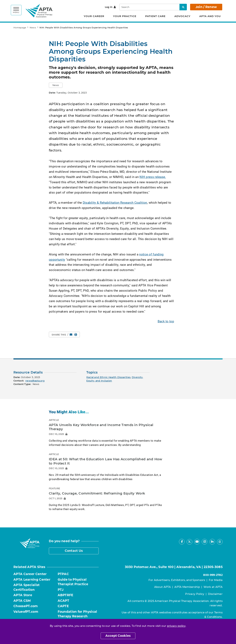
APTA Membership (187, 587)
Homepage (20, 28)
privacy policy (176, 626)
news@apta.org (35, 381)
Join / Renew (206, 7)
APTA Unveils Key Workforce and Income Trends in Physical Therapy (101, 427)
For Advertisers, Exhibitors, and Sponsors (177, 580)
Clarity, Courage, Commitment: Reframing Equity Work (97, 493)
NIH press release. (153, 177)
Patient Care (155, 16)
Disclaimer (215, 594)
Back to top (166, 321)
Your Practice (125, 16)
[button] (56, 85)
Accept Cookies (118, 636)
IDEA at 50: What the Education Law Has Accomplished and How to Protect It (106, 461)
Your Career (94, 16)
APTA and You (210, 16)
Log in (110, 7)
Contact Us (74, 551)
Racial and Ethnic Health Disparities (108, 377)
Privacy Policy (195, 594)
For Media (216, 580)
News (33, 28)
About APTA (162, 587)
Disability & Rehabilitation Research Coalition (115, 202)
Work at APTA (213, 587)
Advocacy (182, 16)
